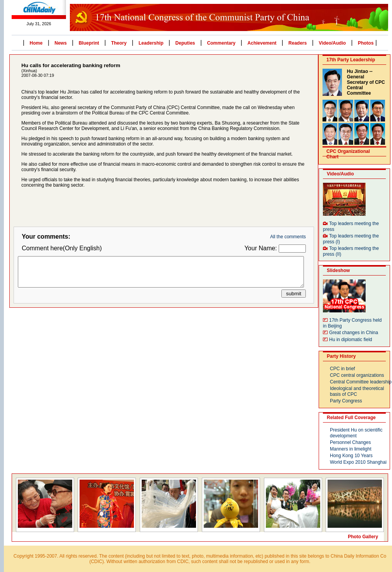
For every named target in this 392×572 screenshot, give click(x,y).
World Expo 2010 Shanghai (358, 462)
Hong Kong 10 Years (351, 456)
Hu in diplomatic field (351, 340)
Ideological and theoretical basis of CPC (357, 391)
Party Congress (346, 401)
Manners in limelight (351, 449)
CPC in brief (343, 369)
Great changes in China (354, 333)
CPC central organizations (357, 375)
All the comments (288, 237)
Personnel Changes (350, 442)
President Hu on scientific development (356, 433)
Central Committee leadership (361, 382)
